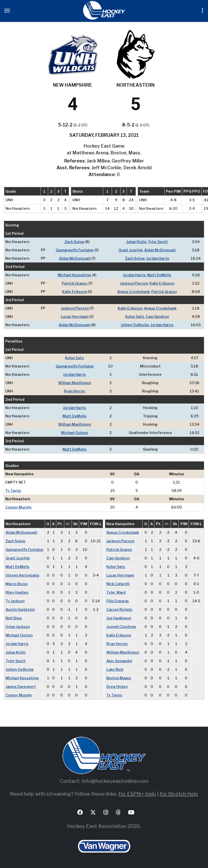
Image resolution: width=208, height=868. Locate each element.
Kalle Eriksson (162, 283)
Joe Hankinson (119, 618)
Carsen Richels (119, 609)
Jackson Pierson (134, 283)
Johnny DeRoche (135, 325)
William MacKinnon (75, 383)
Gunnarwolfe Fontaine (75, 250)
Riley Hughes (17, 592)
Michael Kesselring (74, 275)
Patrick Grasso (75, 283)
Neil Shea (14, 618)
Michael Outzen (75, 433)
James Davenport (21, 687)
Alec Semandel (119, 661)
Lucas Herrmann (75, 316)
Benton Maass (119, 678)
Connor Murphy (19, 507)
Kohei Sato (135, 316)
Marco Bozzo (17, 584)
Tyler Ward (116, 592)
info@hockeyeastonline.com (115, 781)
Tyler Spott (158, 242)
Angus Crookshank (133, 292)
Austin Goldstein (20, 609)
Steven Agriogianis (22, 575)
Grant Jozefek (131, 250)
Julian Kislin (136, 242)
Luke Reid (115, 669)
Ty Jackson (15, 601)
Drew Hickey (117, 687)
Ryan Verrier (75, 391)
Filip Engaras (118, 601)
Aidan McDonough (160, 250)
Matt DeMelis (159, 275)
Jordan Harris (158, 258)
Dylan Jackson (18, 627)
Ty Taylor (13, 491)
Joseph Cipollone (121, 627)
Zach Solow (74, 242)
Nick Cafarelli (118, 584)
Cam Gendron (157, 316)
